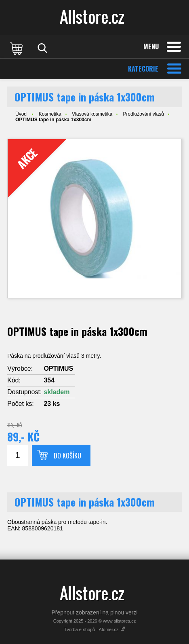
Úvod (21, 114)
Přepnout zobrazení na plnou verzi (94, 612)
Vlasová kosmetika (92, 114)
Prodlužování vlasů (143, 114)
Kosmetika (50, 114)
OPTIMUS (58, 368)
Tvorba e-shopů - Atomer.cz (94, 629)
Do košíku (67, 456)
